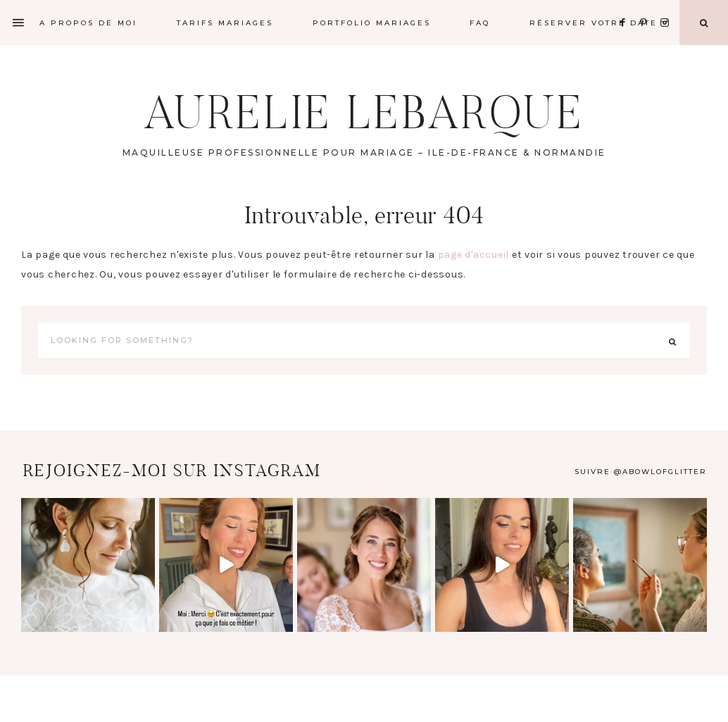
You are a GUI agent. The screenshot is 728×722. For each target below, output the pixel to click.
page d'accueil (474, 255)
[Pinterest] (647, 5)
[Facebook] (627, 5)
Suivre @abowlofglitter (641, 472)
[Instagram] (667, 5)
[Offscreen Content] (19, 23)
